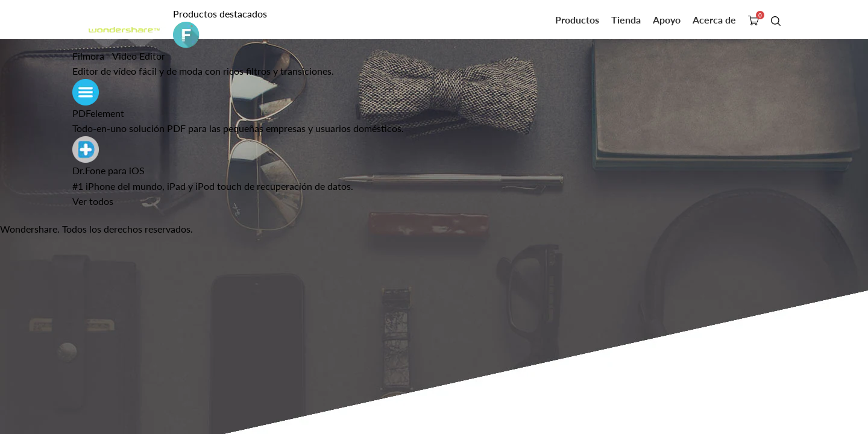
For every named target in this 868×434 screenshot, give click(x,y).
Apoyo (667, 20)
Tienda (626, 20)
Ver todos (93, 201)
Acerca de (714, 20)
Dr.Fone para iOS (108, 170)
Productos (577, 20)
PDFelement (98, 113)
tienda (755, 20)
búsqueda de (777, 20)
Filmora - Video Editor (119, 56)
